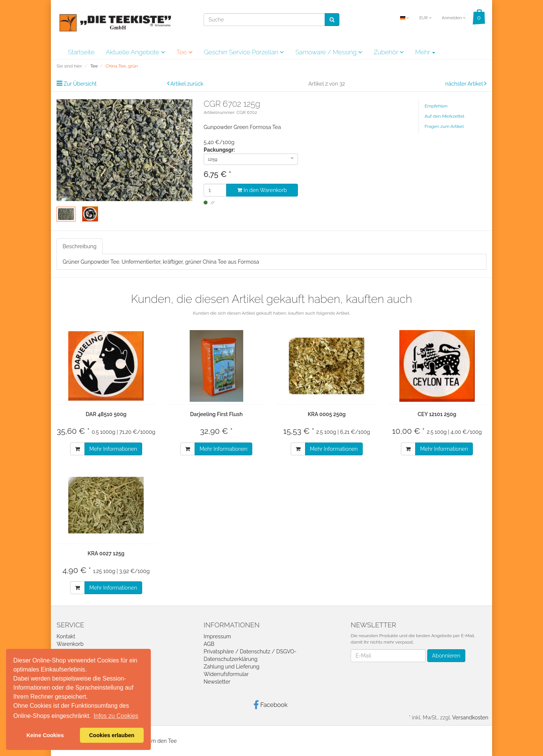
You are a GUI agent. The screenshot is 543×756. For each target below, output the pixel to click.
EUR (425, 18)
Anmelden (453, 18)
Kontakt (66, 636)
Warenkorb (70, 644)
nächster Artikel (465, 84)
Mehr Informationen (113, 449)
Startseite (81, 52)
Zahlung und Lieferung (232, 667)
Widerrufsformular (226, 674)
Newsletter (217, 682)
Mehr (425, 52)
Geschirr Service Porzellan (244, 52)
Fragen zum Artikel (444, 126)
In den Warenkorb (262, 190)
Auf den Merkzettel (444, 116)
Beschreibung (80, 246)
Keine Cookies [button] (45, 735)
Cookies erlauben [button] (112, 735)
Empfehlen (436, 106)
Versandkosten (470, 718)
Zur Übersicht (80, 84)
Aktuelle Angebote (135, 52)
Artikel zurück (187, 84)
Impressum (217, 636)
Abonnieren (446, 656)
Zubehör (389, 52)
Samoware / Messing (329, 52)
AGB (209, 644)
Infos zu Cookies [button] (116, 716)
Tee (185, 52)
